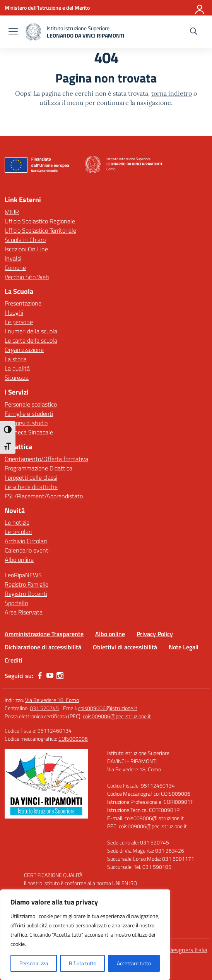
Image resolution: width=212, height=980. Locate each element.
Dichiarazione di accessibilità (43, 647)
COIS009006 (73, 739)
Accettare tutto (134, 963)
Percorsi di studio (26, 423)
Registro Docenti (26, 594)
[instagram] (60, 676)
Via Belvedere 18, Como (52, 700)
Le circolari (18, 532)
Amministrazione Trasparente (44, 634)
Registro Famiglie (27, 584)
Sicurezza (17, 378)
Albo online (19, 560)
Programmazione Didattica (38, 468)
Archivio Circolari (26, 541)
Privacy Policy (155, 634)
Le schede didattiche (31, 487)
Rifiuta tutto (83, 963)
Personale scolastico (31, 404)
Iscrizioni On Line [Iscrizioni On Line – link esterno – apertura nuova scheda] (26, 249)
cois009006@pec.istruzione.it (117, 716)
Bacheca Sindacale (29, 432)
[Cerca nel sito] (194, 32)
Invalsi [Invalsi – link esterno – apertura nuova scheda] (13, 258)
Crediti (14, 660)
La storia (16, 359)
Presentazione (23, 303)
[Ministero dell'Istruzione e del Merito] (47, 8)
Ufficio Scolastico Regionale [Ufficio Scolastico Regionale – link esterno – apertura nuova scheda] (40, 221)
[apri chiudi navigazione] (13, 32)
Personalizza (34, 963)
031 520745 (44, 708)
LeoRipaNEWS (23, 575)
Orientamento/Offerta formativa (46, 459)
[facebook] (40, 676)
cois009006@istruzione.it (108, 708)
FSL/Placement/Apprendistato (44, 496)
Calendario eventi (27, 550)
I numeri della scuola (31, 331)
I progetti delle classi (31, 477)
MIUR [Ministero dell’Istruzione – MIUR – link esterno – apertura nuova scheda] (12, 212)
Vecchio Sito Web (27, 277)
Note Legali (184, 647)
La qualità (17, 368)
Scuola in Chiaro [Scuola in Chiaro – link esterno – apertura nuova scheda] (25, 240)
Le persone (19, 322)
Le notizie (17, 522)
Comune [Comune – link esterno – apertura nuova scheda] (15, 268)
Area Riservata (24, 612)
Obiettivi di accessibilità (125, 647)
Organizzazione (24, 350)
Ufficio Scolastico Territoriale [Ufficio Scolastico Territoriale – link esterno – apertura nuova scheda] (40, 230)
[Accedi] (200, 8)
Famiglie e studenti (29, 414)
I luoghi (14, 312)
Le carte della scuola (31, 340)
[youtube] (50, 676)
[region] (85, 935)
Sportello (16, 603)
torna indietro (172, 93)
